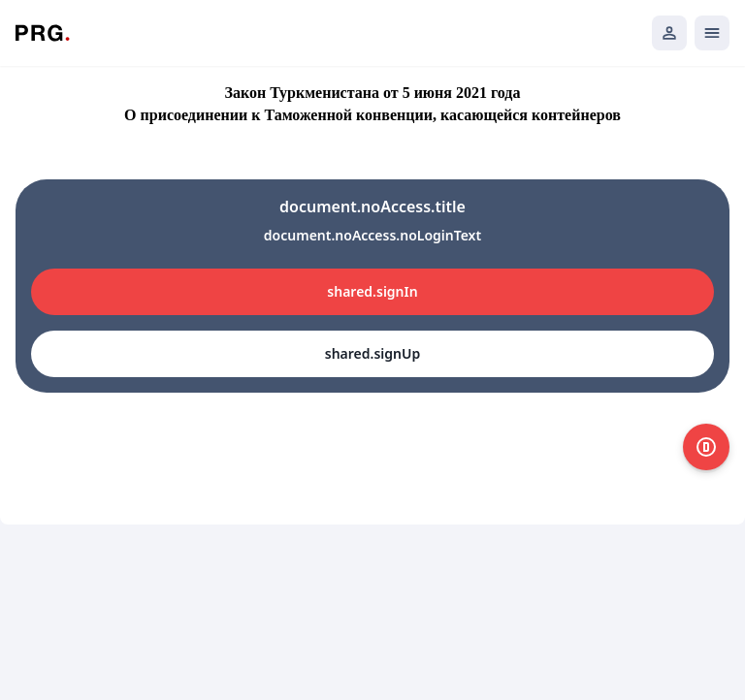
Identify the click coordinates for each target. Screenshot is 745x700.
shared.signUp (372, 353)
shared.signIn (372, 291)
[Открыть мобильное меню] (712, 33)
